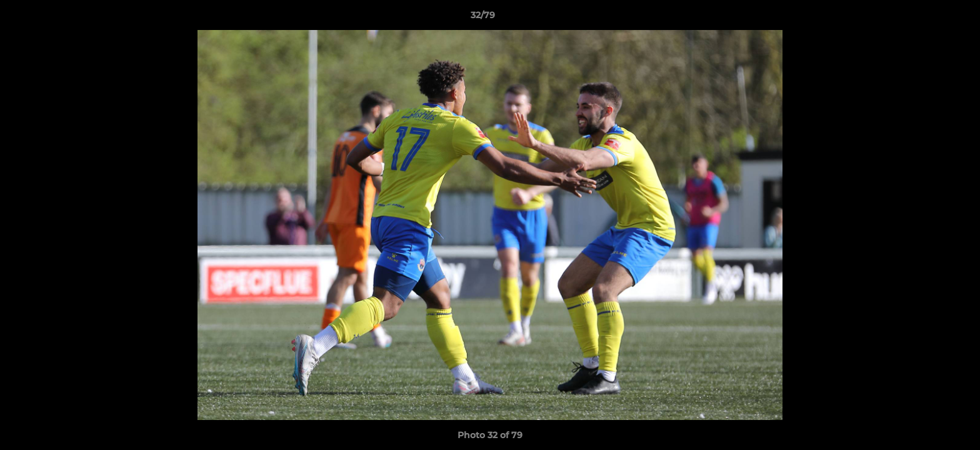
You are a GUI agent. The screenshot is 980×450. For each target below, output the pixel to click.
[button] (927, 18)
